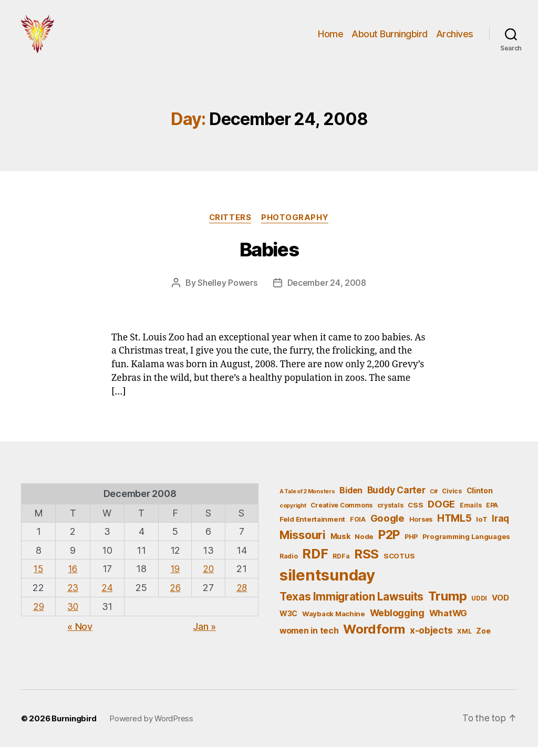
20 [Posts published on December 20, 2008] (208, 577)
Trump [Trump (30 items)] (448, 605)
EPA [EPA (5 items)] (492, 514)
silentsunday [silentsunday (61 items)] (327, 584)
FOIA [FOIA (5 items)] (358, 528)
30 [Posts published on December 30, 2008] (72, 614)
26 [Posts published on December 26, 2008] (174, 596)
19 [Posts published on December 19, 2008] (174, 577)
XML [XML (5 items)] (464, 640)
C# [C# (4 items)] (433, 500)
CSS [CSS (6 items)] (415, 513)
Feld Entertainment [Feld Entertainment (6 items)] (312, 528)
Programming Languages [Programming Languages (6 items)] (466, 545)
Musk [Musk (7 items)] (340, 545)
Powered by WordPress (151, 727)
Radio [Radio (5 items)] (289, 565)
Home (330, 38)
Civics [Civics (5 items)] (452, 499)
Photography (296, 226)
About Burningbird (390, 38)
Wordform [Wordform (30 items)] (374, 638)
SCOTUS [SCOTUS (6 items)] (399, 565)
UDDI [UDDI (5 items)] (479, 607)
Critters (230, 226)
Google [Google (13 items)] (387, 527)
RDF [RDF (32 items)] (315, 563)
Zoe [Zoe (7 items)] (483, 640)
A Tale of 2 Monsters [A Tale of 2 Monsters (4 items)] (307, 500)
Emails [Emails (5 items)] (470, 514)
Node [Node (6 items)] (364, 545)
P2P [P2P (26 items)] (389, 544)
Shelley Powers (227, 292)
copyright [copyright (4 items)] (293, 514)
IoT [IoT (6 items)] (482, 528)
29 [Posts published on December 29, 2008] (38, 614)
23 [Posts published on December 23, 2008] (72, 596)
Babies (269, 258)
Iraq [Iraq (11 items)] (500, 527)
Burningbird (74, 727)
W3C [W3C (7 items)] (288, 622)
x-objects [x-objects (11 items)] (431, 639)
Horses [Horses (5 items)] (421, 528)
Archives (455, 38)
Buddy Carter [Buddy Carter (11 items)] (396, 498)
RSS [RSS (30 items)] (366, 563)
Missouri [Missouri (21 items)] (303, 544)
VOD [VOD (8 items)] (500, 607)
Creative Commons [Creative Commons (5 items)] (342, 514)
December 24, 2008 (327, 292)
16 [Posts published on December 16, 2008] (72, 577)
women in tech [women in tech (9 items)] (309, 640)
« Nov (80, 634)
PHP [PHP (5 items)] (411, 546)
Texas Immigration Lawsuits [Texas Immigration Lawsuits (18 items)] (351, 605)
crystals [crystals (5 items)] (390, 514)
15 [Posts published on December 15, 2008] (38, 577)
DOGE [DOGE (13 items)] (441, 512)
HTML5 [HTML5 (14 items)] (454, 527)
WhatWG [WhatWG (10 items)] (448, 622)
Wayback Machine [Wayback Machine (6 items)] (334, 622)
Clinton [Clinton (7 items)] (480, 499)
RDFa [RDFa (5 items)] (341, 565)
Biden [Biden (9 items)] (351, 499)
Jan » (204, 634)
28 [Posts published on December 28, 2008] (241, 596)
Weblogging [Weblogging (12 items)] (397, 621)
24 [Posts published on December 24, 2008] (106, 596)
